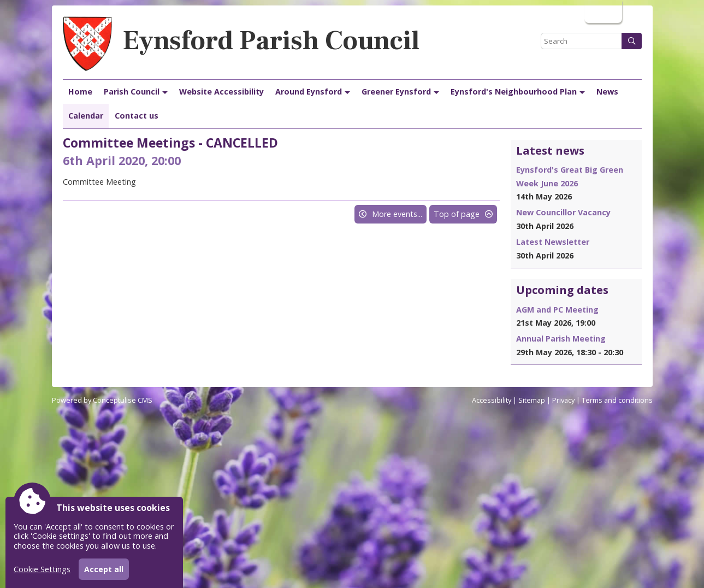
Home (80, 92)
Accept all (104, 569)
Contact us (137, 116)
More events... (397, 214)
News (607, 92)
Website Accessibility (221, 92)
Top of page (457, 214)
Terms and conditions (617, 400)
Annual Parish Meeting (561, 339)
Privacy (563, 400)
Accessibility (492, 400)
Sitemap (532, 400)
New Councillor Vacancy (563, 212)
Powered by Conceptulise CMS (102, 400)
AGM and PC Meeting (557, 310)
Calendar (86, 116)
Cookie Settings (42, 569)
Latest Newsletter (553, 242)
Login (602, 11)
